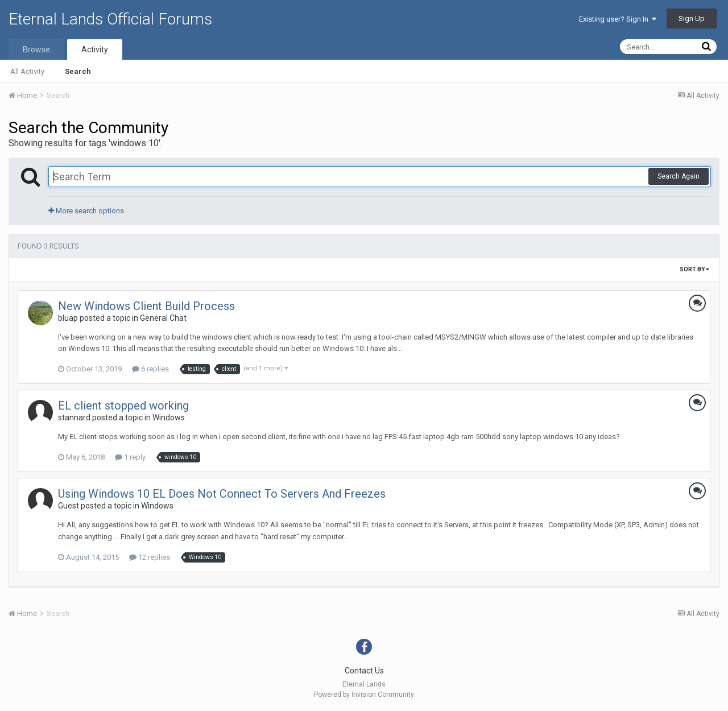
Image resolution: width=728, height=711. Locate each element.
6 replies (150, 369)
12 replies (150, 557)
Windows (169, 417)
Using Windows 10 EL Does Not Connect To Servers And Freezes (222, 494)
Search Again (679, 176)
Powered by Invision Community (364, 695)
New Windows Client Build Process (146, 306)
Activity (95, 49)
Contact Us (364, 671)
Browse (36, 49)
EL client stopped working (123, 406)
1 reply (130, 457)
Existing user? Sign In (618, 19)
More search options (86, 211)
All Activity (27, 71)
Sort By (694, 269)
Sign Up (692, 18)
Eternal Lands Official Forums (110, 19)
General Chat (163, 318)
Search (78, 71)
